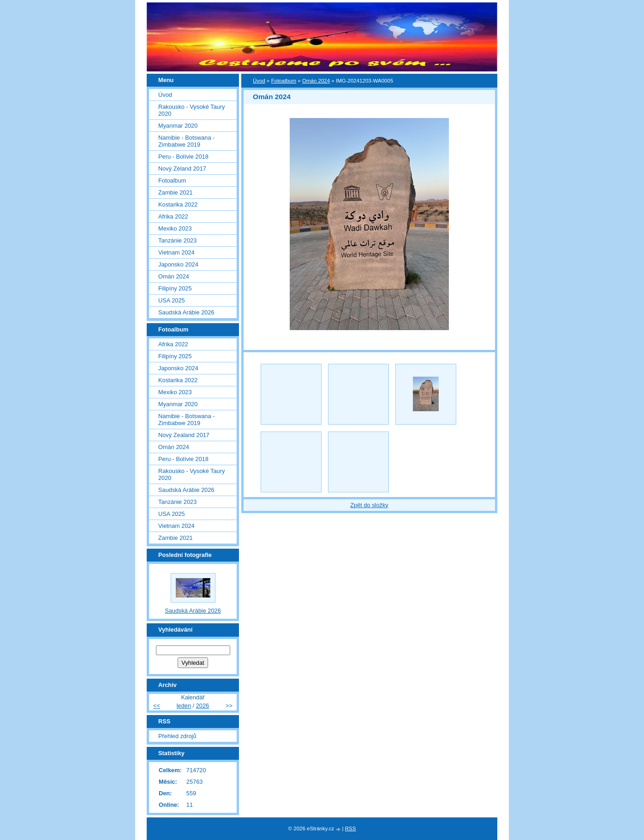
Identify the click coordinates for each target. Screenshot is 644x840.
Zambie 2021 (176, 192)
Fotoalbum (284, 81)
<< (157, 706)
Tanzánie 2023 (177, 240)
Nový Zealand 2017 (184, 435)
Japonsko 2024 (178, 264)
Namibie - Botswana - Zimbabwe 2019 (186, 141)
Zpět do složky (369, 505)
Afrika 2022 (173, 216)
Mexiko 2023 (175, 228)
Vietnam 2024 (176, 252)
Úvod (259, 81)
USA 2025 (172, 300)
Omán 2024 (316, 81)
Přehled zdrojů (177, 736)
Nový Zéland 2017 (182, 169)
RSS (351, 828)
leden (184, 706)
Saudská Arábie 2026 (186, 312)
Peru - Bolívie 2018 (183, 157)
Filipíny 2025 (175, 288)
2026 (203, 706)
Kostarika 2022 (178, 204)
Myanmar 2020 (178, 126)
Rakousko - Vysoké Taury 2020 (191, 110)
